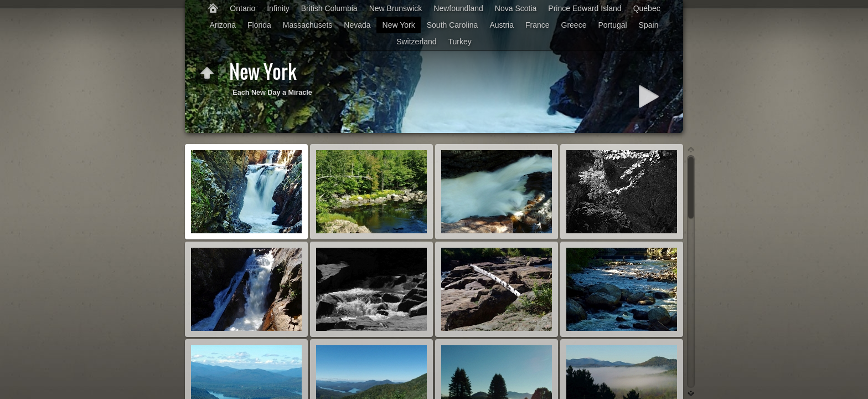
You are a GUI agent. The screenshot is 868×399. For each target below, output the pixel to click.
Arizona (223, 25)
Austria (502, 25)
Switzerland (416, 42)
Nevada (357, 25)
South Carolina (453, 25)
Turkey (460, 42)
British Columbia (329, 8)
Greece (574, 25)
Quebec (647, 8)
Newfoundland (458, 8)
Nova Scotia (516, 8)
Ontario (242, 8)
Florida (259, 25)
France (538, 25)
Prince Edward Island (585, 8)
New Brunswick (396, 8)
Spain (649, 25)
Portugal (612, 25)
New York (399, 25)
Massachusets (308, 25)
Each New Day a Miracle (272, 93)
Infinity (278, 8)
